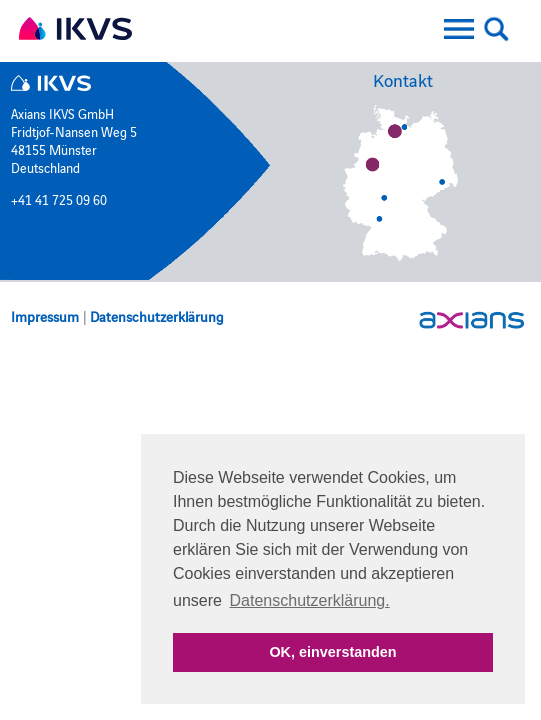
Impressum (45, 316)
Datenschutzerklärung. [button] (310, 600)
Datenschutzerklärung (157, 316)
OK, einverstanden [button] (332, 652)
